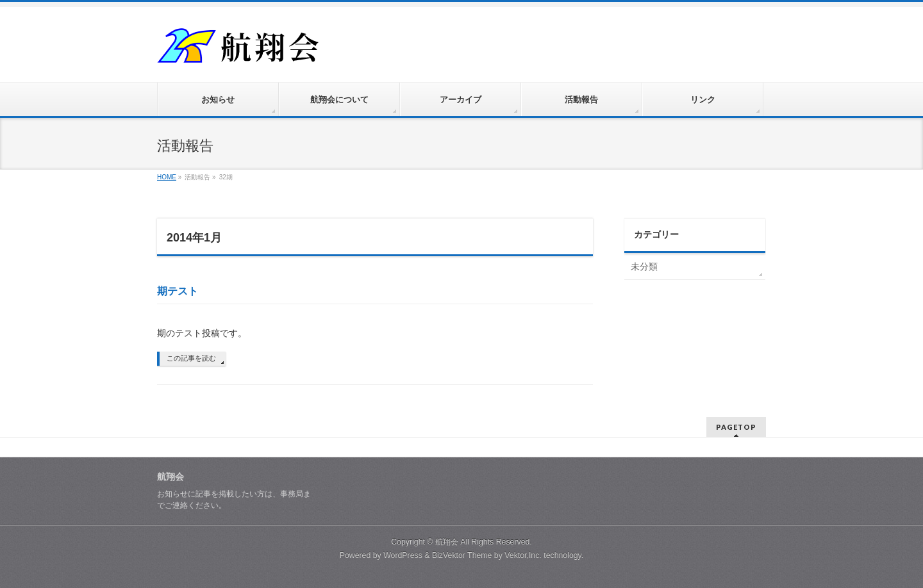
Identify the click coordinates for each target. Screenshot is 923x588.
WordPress (403, 555)
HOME (167, 177)
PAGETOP (736, 427)
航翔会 (447, 542)
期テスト (178, 291)
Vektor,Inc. (523, 555)
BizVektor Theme (462, 555)
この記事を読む (191, 358)
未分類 (644, 266)
